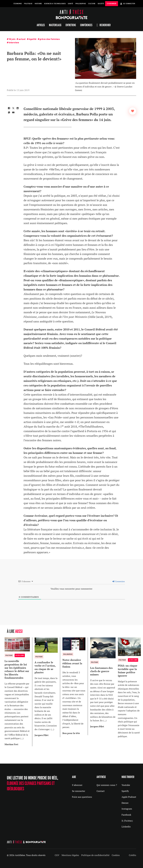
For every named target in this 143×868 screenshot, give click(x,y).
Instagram (127, 809)
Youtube (126, 785)
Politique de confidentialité (95, 855)
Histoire (38, 4)
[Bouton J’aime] (133, 111)
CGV (57, 855)
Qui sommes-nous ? (107, 785)
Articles (41, 25)
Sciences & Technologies (55, 4)
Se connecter (79, 791)
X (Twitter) (127, 821)
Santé (70, 4)
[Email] (13, 112)
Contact (101, 791)
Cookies (116, 855)
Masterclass (55, 25)
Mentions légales (70, 855)
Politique (28, 4)
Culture (92, 4)
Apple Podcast (129, 797)
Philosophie (81, 4)
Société (101, 4)
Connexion (119, 581)
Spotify (125, 791)
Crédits (132, 855)
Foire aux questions (82, 797)
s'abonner (112, 4)
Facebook (126, 815)
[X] (13, 108)
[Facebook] (9, 108)
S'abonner (77, 785)
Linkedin (126, 827)
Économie (18, 4)
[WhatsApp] (9, 112)
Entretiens (71, 25)
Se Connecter (128, 4)
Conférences (86, 25)
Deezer (125, 803)
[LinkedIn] (18, 108)
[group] (18, 692)
